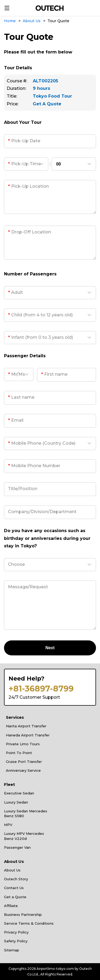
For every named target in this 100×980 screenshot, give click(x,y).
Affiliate (11, 906)
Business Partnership (23, 914)
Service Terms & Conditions (29, 923)
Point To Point (19, 753)
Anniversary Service (23, 770)
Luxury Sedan (16, 802)
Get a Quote (15, 897)
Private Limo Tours (23, 744)
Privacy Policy (16, 932)
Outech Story (16, 879)
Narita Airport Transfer (26, 726)
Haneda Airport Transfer (28, 735)
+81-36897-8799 (41, 689)
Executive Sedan (19, 793)
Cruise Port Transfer (24, 762)
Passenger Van (17, 847)
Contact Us (14, 888)
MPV (8, 825)
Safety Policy (16, 941)
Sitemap (12, 950)
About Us (12, 870)
